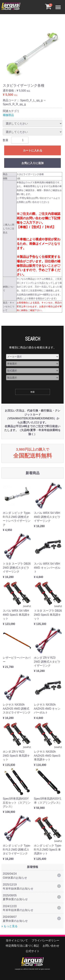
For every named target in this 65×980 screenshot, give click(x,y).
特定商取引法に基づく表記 (22, 946)
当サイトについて (17, 940)
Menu (59, 5)
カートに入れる (33, 150)
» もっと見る (9, 926)
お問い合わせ (51, 946)
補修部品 (8, 115)
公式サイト (33, 951)
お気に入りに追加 (33, 163)
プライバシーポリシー (45, 940)
